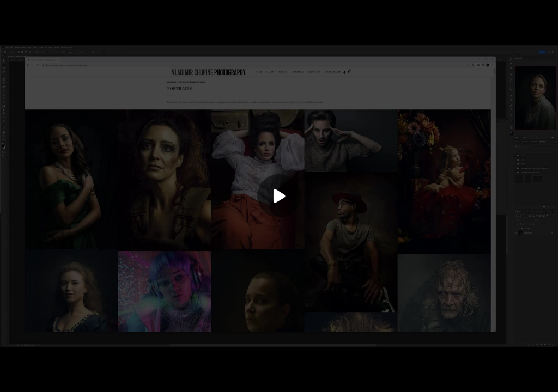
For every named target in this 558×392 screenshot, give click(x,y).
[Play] (279, 196)
